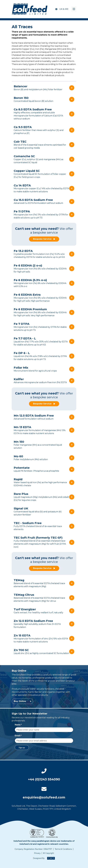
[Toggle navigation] (74, 9)
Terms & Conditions (63, 849)
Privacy (37, 853)
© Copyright (49, 853)
